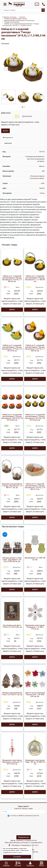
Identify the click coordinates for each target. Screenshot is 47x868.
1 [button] (22, 107)
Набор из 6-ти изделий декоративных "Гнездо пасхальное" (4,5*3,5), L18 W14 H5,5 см (12, 417)
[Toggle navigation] (5, 4)
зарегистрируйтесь (26, 122)
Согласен (17, 857)
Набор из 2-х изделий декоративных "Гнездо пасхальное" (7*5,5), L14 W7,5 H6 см (12, 348)
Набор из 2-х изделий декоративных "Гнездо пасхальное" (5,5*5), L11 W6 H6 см (12, 278)
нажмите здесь (17, 853)
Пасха (42, 193)
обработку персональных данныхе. (29, 815)
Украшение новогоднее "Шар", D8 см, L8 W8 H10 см (35, 762)
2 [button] (24, 107)
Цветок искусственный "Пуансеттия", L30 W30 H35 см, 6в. (35, 694)
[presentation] (12, 825)
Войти (5, 130)
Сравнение (8, 143)
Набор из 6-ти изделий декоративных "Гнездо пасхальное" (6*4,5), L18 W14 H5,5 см (35, 417)
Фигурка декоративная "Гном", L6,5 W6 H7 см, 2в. (12, 693)
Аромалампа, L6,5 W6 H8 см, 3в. (35, 558)
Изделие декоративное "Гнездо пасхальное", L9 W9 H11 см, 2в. (12, 485)
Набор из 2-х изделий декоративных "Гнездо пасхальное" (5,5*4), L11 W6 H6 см (35, 348)
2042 (43, 183)
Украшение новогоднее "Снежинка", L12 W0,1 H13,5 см (35, 627)
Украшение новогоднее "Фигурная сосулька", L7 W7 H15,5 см (12, 762)
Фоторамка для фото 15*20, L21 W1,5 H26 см (12, 626)
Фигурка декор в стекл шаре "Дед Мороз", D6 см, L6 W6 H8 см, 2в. (12, 559)
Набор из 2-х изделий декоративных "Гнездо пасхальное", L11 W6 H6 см (35, 278)
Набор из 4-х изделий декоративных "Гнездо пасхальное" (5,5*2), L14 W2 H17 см (35, 486)
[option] (23, 67)
